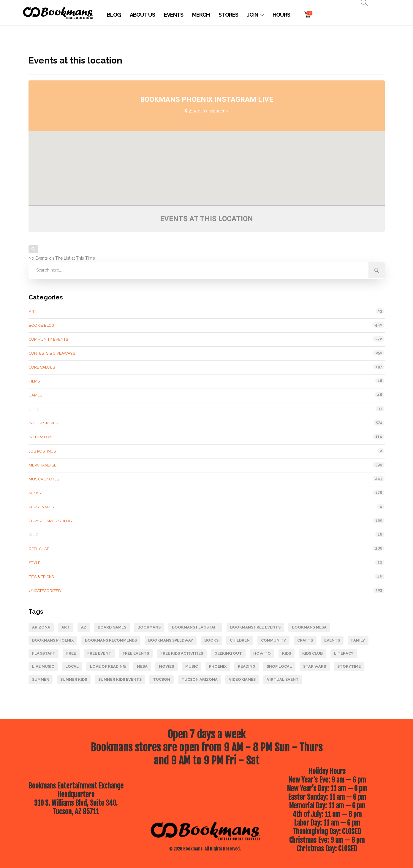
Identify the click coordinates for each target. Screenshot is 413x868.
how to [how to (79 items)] (262, 653)
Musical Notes (44, 479)
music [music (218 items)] (192, 666)
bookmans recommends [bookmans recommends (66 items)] (111, 640)
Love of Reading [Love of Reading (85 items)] (108, 666)
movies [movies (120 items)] (166, 666)
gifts (34, 409)
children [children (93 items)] (240, 640)
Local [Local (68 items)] (72, 666)
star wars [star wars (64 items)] (315, 666)
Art (33, 311)
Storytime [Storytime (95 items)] (349, 666)
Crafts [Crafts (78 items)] (305, 640)
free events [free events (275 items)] (136, 653)
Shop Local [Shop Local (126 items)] (279, 666)
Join (253, 15)
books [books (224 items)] (211, 640)
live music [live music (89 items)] (43, 666)
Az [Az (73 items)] (84, 627)
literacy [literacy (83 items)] (344, 653)
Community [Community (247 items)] (273, 640)
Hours (281, 15)
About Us (142, 15)
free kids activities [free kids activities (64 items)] (182, 653)
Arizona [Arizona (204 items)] (41, 627)
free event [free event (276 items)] (99, 653)
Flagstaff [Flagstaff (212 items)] (43, 653)
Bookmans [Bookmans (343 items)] (149, 627)
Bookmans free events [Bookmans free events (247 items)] (255, 627)
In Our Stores (43, 423)
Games (35, 395)
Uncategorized (45, 591)
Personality (42, 507)
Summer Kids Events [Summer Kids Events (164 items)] (120, 679)
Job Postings (42, 451)
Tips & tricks (41, 577)
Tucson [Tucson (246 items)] (162, 679)
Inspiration (41, 437)
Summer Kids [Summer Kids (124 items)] (74, 679)
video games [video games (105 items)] (242, 679)
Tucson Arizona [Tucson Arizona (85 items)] (200, 679)
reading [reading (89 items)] (247, 666)
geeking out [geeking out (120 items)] (228, 653)
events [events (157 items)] (332, 640)
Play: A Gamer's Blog (50, 521)
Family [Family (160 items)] (358, 640)
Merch (201, 15)
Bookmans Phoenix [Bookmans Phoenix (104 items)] (53, 640)
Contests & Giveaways (52, 353)
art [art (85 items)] (66, 627)
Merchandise (43, 465)
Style (35, 563)
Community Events (48, 339)
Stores (228, 15)
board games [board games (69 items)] (112, 627)
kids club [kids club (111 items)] (312, 653)
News (35, 493)
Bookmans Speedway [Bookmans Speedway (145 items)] (171, 640)
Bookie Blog (42, 325)
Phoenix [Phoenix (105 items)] (218, 666)
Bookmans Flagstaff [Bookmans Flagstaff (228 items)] (195, 627)
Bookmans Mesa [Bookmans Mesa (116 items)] (309, 627)
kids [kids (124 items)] (287, 653)
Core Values (42, 367)
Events (174, 15)
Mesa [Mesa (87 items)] (142, 666)
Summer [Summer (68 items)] (41, 679)
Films (34, 381)
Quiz (33, 535)
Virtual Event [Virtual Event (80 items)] (283, 679)
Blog (114, 15)
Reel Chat (39, 549)
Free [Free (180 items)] (71, 653)
